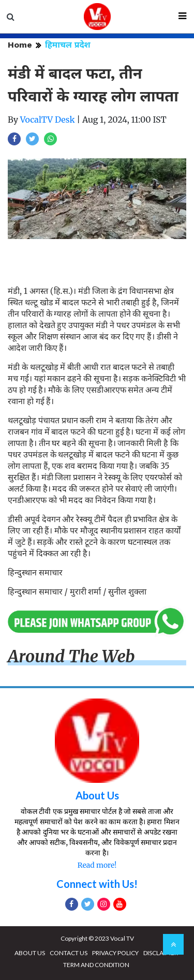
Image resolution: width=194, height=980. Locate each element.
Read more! (97, 865)
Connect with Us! (97, 884)
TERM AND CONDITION (96, 965)
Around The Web (71, 657)
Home (20, 45)
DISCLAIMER (161, 953)
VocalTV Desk (48, 120)
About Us (97, 795)
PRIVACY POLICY (115, 953)
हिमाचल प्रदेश (68, 45)
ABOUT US (30, 953)
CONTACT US (69, 953)
